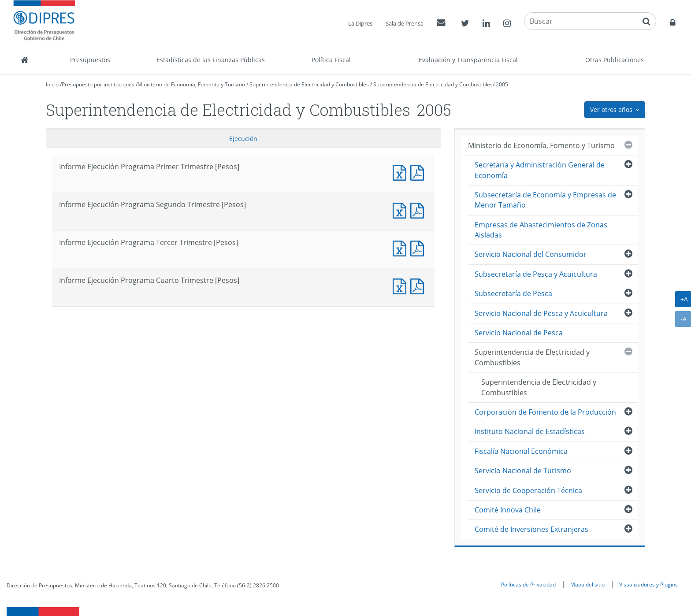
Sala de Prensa (405, 23)
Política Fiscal (331, 60)
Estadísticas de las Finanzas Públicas (211, 60)
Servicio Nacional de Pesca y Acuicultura (541, 313)
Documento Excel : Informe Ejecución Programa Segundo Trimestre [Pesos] (401, 210)
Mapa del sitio (587, 584)
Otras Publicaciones (615, 60)
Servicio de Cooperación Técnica (528, 490)
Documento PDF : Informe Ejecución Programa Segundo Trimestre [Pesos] (419, 210)
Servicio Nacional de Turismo (523, 471)
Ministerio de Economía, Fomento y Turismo (191, 84)
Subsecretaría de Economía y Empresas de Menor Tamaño (545, 200)
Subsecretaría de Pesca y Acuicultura (536, 274)
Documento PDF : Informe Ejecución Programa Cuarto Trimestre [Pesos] (419, 285)
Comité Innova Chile (508, 510)
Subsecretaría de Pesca (513, 293)
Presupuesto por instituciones (98, 84)
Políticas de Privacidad (528, 584)
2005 (502, 84)
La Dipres (360, 23)
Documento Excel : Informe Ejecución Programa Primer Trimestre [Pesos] (401, 172)
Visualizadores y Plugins (648, 584)
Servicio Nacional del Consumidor (531, 254)
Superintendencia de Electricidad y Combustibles (309, 84)
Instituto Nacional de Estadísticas (530, 431)
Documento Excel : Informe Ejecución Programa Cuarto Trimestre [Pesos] (401, 285)
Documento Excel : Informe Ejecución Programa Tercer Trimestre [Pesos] (401, 247)
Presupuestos (90, 60)
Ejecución (243, 139)
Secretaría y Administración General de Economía (540, 170)
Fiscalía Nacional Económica (521, 451)
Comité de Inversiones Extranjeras (531, 529)
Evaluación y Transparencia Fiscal (468, 60)
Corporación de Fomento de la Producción (545, 412)
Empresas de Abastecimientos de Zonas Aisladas (541, 230)
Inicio (52, 84)
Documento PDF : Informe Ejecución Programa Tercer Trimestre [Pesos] (419, 247)
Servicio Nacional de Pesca (519, 333)
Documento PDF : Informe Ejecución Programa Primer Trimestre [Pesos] (419, 172)
